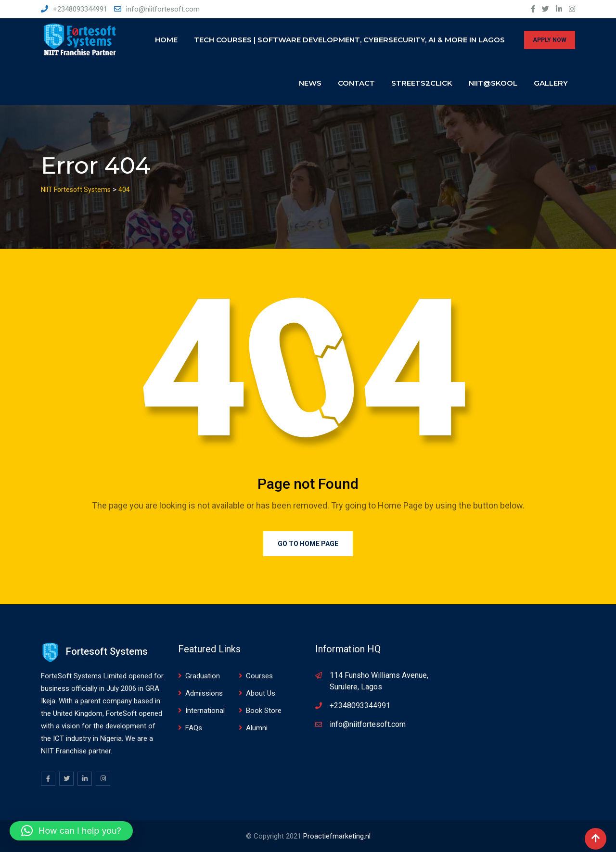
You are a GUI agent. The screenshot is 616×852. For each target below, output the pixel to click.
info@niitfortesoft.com (163, 9)
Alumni (257, 728)
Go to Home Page (308, 544)
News (310, 83)
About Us (261, 693)
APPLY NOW (550, 40)
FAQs (194, 728)
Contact (356, 83)
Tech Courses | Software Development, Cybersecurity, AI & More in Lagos (349, 40)
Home (166, 40)
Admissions (204, 693)
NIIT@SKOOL (493, 83)
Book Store (264, 711)
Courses (259, 676)
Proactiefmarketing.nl (337, 836)
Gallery (551, 83)
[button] (71, 831)
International (205, 711)
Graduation (203, 676)
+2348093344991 (80, 9)
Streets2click (422, 83)
